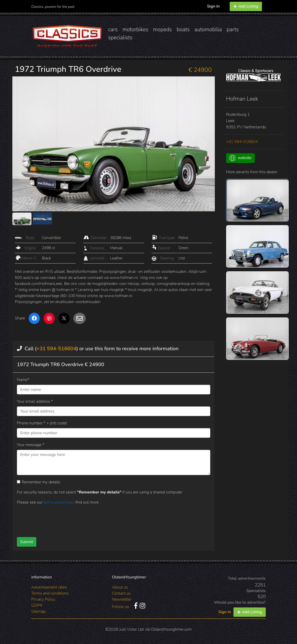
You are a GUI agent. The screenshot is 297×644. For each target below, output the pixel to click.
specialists (120, 38)
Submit (27, 542)
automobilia (208, 30)
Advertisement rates (49, 587)
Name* (23, 380)
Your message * (31, 445)
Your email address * (35, 401)
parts (233, 30)
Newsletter (122, 599)
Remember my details (41, 482)
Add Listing (246, 6)
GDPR (37, 605)
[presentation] (105, 519)
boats (183, 30)
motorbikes (135, 30)
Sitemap (38, 611)
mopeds (162, 30)
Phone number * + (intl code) (42, 423)
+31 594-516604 (56, 349)
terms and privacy (59, 502)
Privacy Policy (43, 599)
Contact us (121, 593)
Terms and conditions (50, 593)
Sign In (213, 6)
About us (120, 587)
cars (113, 30)
